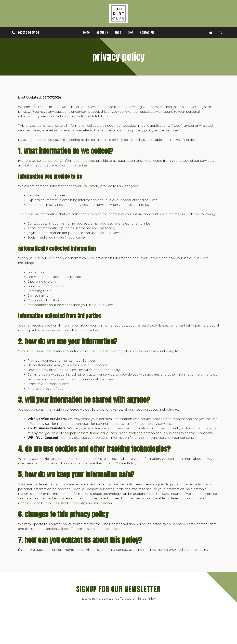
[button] (220, 32)
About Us (102, 32)
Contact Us (147, 32)
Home (86, 32)
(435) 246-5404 (29, 32)
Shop (118, 32)
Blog (131, 32)
